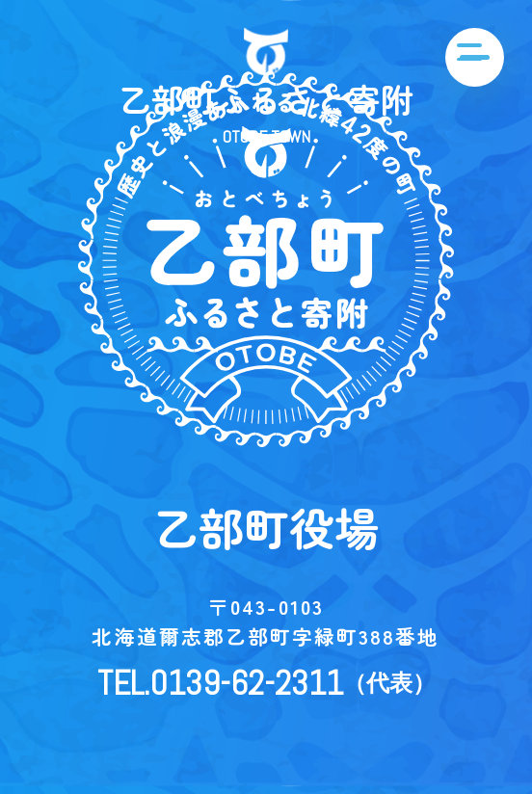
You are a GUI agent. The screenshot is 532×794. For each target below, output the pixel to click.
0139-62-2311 (247, 683)
